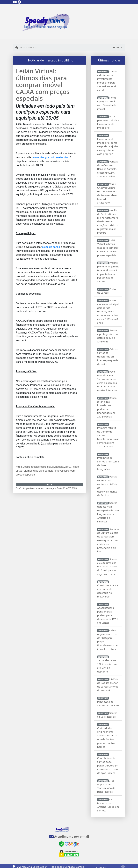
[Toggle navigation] (118, 8)
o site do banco (51, 247)
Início (20, 47)
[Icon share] (15, 2)
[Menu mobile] (69, 21)
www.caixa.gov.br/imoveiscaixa (50, 157)
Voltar (118, 47)
